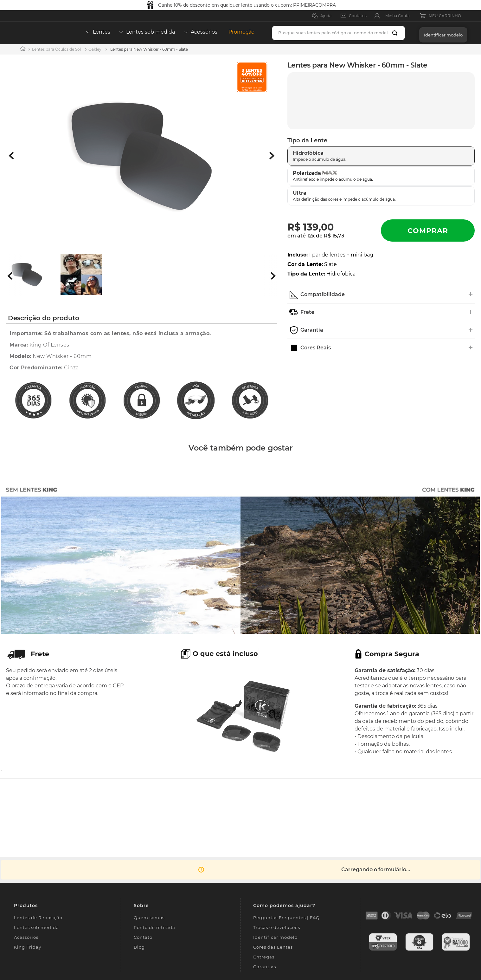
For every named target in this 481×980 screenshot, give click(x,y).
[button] (442, 33)
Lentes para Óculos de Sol (56, 49)
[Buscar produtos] (396, 33)
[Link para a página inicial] (23, 49)
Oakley (95, 49)
